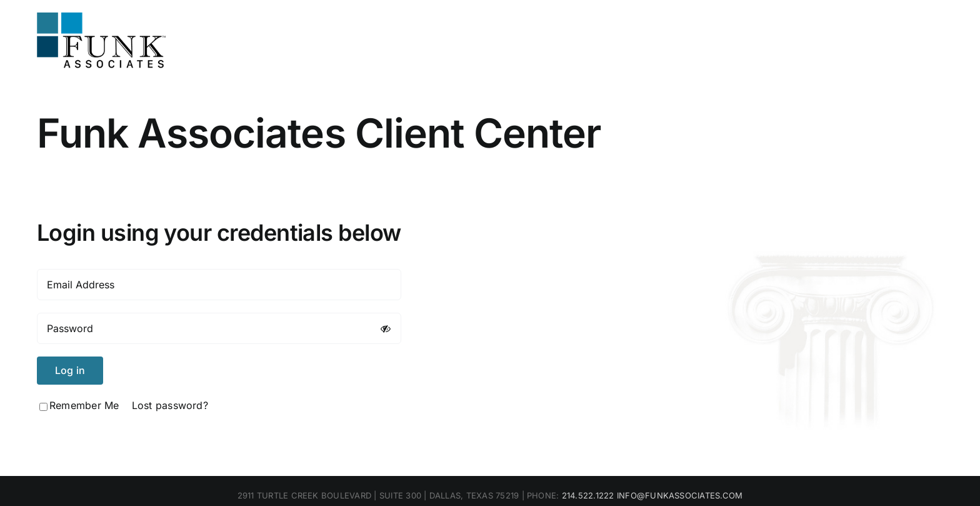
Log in (70, 370)
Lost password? (170, 405)
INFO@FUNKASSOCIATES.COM (680, 495)
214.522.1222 (588, 495)
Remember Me (79, 405)
